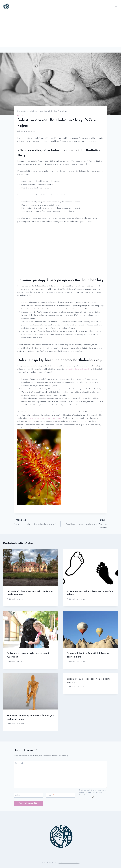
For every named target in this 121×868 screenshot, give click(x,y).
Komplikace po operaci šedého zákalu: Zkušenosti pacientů (85, 524)
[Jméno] (28, 795)
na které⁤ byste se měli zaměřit (78, 369)
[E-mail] (60, 795)
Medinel (23, 132)
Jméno (18, 795)
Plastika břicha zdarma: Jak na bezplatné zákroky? (36, 522)
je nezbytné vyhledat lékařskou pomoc (46, 418)
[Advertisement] (60, 29)
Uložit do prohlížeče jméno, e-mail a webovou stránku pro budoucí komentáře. (93, 793)
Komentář (19, 763)
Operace (21, 116)
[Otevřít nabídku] (116, 6)
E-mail (50, 795)
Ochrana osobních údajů (69, 863)
